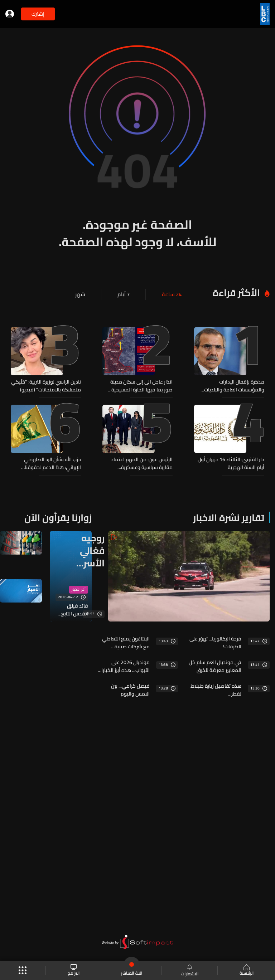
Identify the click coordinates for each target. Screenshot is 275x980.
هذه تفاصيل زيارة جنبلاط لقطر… (216, 689)
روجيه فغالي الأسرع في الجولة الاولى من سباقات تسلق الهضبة (89, 550)
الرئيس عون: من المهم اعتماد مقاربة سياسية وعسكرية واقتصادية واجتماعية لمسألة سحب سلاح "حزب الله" (142, 463)
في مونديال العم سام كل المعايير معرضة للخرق (215, 666)
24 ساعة (172, 294)
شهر (83, 294)
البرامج (74, 971)
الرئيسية (246, 971)
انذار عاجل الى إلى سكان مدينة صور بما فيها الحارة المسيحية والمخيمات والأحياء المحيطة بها (139, 386)
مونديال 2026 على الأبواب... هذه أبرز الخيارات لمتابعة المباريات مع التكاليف (124, 666)
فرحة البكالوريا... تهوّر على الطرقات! (215, 642)
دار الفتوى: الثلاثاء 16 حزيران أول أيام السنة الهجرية (231, 463)
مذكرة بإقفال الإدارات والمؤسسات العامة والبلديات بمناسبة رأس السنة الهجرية (234, 386)
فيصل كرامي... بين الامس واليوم (130, 689)
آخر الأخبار (79, 589)
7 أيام (125, 294)
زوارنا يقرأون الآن (58, 517)
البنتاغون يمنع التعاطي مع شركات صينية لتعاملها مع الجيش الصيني (126, 642)
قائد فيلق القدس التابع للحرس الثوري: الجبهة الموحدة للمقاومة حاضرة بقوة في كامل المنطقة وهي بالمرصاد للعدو (71, 609)
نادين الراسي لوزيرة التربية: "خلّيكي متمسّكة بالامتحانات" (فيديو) (46, 386)
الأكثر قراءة (236, 292)
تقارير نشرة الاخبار (229, 517)
